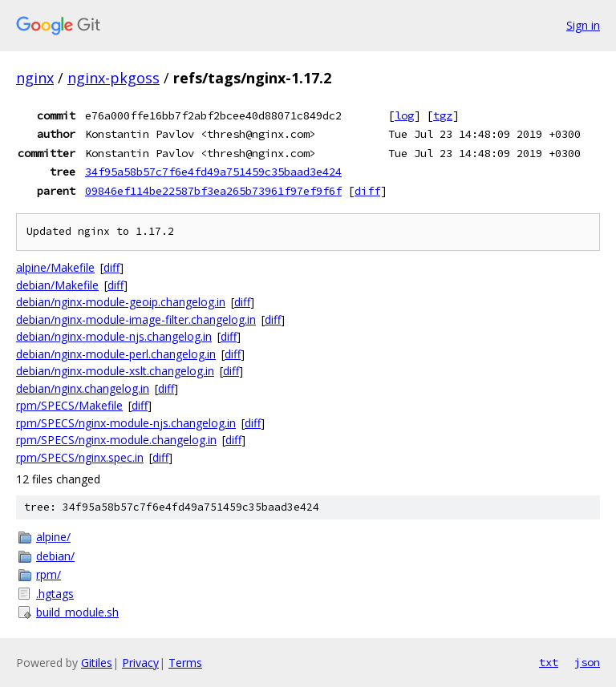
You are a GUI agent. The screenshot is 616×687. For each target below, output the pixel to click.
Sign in (583, 25)
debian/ (55, 556)
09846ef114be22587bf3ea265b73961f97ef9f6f (213, 191)
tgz (443, 115)
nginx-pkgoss (113, 78)
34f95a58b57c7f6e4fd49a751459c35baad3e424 (213, 172)
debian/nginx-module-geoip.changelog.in (121, 302)
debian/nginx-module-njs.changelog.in (114, 336)
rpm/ (49, 574)
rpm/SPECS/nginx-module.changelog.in (116, 440)
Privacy (140, 663)
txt (549, 662)
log (404, 115)
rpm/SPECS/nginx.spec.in (80, 457)
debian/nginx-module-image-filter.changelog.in (136, 319)
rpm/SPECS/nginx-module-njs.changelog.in (126, 423)
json (587, 662)
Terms (185, 663)
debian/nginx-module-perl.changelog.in (116, 354)
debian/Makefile (57, 285)
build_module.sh (77, 612)
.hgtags (55, 594)
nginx (35, 78)
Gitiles (97, 663)
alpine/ (53, 537)
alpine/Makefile (55, 267)
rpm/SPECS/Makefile (69, 405)
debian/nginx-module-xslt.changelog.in (115, 371)
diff (367, 191)
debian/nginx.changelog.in (83, 388)
